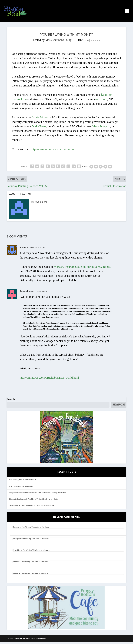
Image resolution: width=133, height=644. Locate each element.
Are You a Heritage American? (21, 488)
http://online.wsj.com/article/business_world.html (49, 380)
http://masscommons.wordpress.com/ (53, 151)
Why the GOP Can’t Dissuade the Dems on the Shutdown (31, 508)
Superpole (24, 293)
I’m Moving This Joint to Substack (23, 482)
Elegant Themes (22, 641)
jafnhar (16, 564)
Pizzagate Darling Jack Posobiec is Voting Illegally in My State (33, 501)
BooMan (16, 529)
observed (102, 101)
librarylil (16, 541)
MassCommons (55, 42)
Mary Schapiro (101, 129)
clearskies (16, 552)
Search (11, 401)
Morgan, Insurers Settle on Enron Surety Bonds (82, 269)
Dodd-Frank (39, 129)
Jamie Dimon (40, 120)
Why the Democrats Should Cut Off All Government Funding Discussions (38, 495)
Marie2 (23, 249)
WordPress (42, 641)
